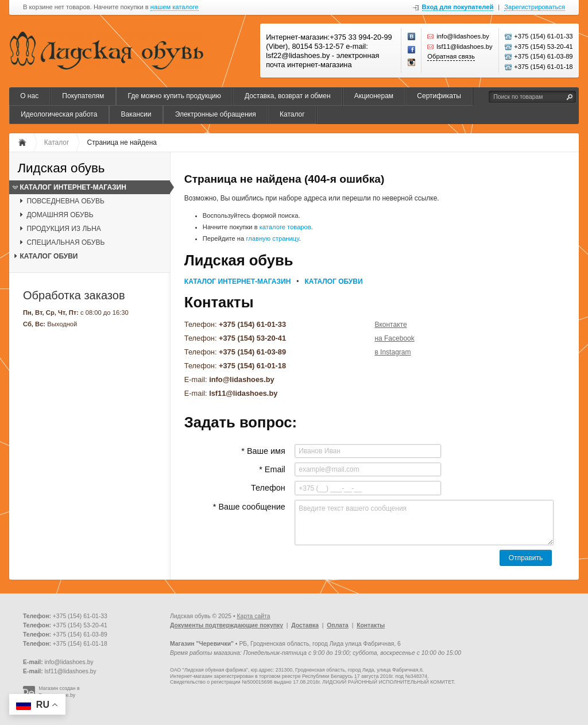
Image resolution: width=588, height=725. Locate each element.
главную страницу (272, 238)
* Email (272, 469)
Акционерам (374, 96)
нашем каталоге (175, 7)
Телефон (268, 488)
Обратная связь (451, 56)
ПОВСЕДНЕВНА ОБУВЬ (65, 201)
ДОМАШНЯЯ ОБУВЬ (60, 215)
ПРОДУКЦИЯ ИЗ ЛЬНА (63, 229)
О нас (29, 96)
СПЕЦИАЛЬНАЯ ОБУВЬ (65, 242)
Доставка (305, 625)
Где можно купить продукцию (174, 96)
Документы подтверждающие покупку (227, 625)
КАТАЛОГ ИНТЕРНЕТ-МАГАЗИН (73, 187)
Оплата (338, 625)
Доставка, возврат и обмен (288, 96)
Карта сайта (254, 616)
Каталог (292, 114)
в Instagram (392, 352)
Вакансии (136, 114)
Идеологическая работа (59, 114)
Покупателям (83, 96)
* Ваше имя (263, 451)
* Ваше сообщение (249, 507)
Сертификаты (439, 96)
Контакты (371, 625)
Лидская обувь (61, 169)
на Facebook (394, 338)
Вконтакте (390, 325)
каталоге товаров (285, 227)
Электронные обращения (216, 114)
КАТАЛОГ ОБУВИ (49, 256)
